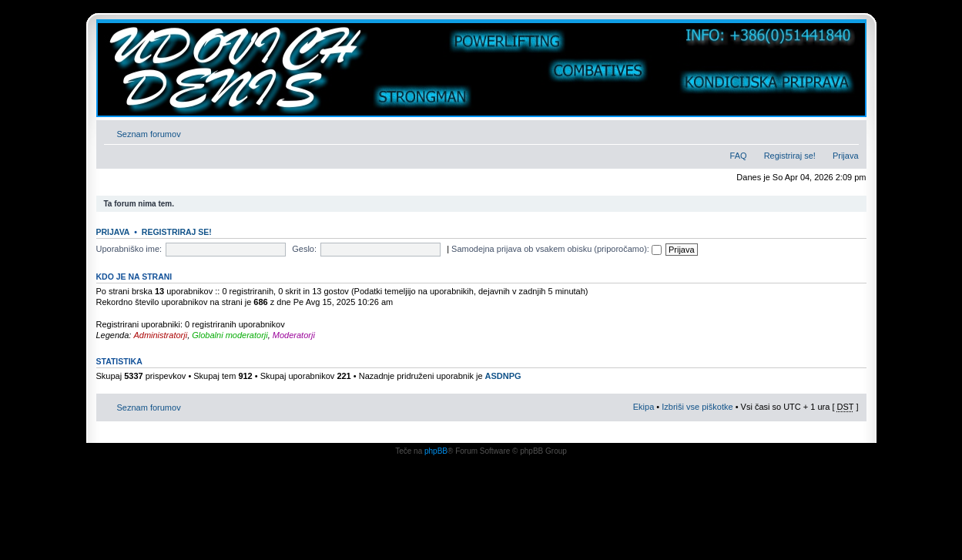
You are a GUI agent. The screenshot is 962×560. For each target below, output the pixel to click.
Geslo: (304, 249)
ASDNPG (503, 376)
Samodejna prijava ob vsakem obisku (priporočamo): (556, 249)
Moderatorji (294, 335)
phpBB (436, 451)
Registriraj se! (790, 156)
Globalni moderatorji (230, 335)
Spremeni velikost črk (848, 131)
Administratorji (160, 335)
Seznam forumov (149, 134)
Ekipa (644, 407)
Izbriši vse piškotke (698, 407)
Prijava (846, 156)
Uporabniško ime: (129, 249)
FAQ (739, 156)
